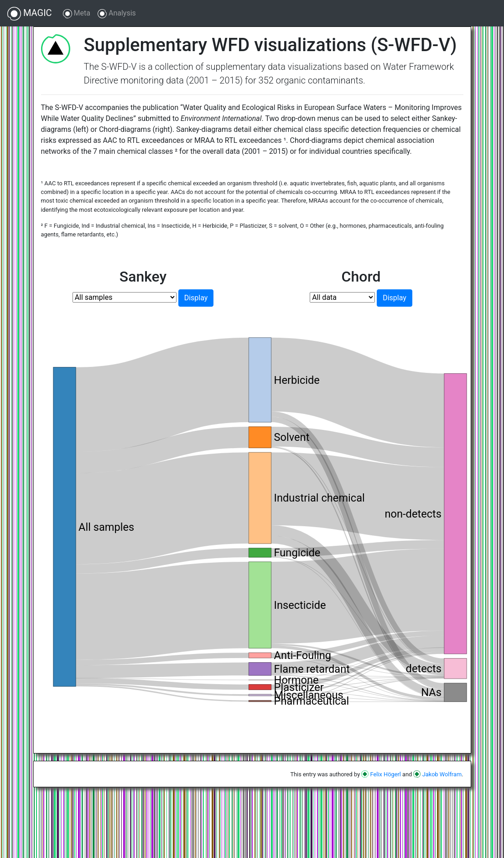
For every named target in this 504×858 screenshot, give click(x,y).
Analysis (117, 13)
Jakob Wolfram (437, 774)
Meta (77, 13)
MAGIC (30, 14)
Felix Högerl (381, 774)
